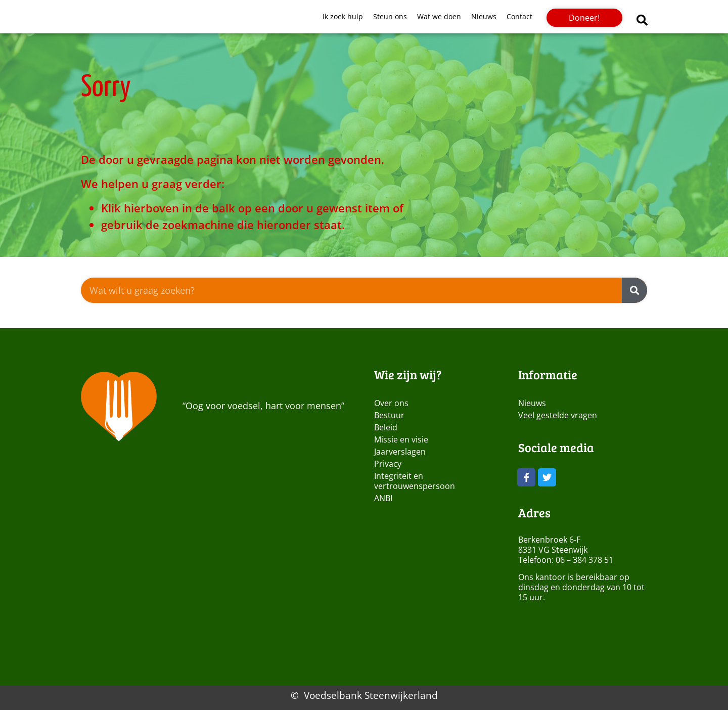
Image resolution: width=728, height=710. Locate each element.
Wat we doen (439, 16)
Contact (519, 16)
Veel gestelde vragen (558, 415)
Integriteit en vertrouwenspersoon (415, 481)
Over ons (391, 403)
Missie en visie (401, 439)
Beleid (386, 427)
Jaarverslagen (400, 452)
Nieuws (484, 16)
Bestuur (389, 415)
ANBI (383, 498)
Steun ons (390, 16)
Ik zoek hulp (343, 16)
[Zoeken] (634, 290)
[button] (642, 20)
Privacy (388, 464)
